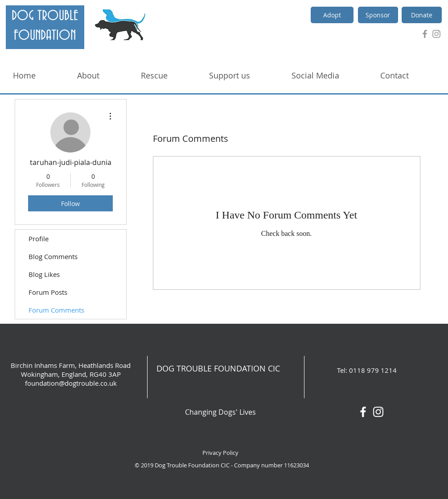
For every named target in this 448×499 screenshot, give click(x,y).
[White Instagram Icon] (378, 412)
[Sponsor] (378, 15)
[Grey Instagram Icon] (436, 34)
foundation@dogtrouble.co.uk (71, 383)
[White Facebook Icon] (363, 412)
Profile (39, 239)
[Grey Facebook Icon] (425, 34)
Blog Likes (44, 274)
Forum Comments (56, 310)
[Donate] (422, 15)
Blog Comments (53, 256)
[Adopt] (332, 15)
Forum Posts (48, 292)
